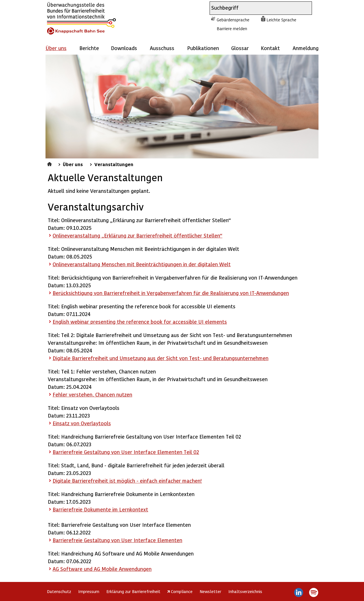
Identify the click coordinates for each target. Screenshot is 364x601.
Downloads (124, 48)
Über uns (73, 164)
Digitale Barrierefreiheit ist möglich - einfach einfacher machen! (127, 481)
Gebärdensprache (233, 20)
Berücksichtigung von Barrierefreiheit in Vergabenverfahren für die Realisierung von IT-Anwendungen (171, 293)
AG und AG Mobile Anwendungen (102, 569)
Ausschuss (162, 48)
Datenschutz (59, 591)
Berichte (89, 48)
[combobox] (256, 8)
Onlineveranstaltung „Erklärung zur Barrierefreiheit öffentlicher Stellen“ (137, 235)
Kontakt (270, 48)
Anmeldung (306, 48)
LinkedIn (299, 592)
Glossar (240, 48)
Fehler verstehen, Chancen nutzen (92, 394)
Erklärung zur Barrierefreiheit (133, 591)
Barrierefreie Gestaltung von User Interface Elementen (117, 540)
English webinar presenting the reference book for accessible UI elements (140, 322)
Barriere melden (232, 28)
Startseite (50, 163)
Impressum (89, 591)
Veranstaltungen (114, 164)
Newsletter (210, 591)
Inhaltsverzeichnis (245, 591)
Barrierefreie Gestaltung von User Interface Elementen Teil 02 (126, 452)
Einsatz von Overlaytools (82, 423)
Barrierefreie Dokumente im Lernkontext (100, 509)
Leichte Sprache (281, 20)
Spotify (314, 592)
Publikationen (203, 48)
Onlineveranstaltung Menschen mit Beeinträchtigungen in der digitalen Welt (142, 264)
